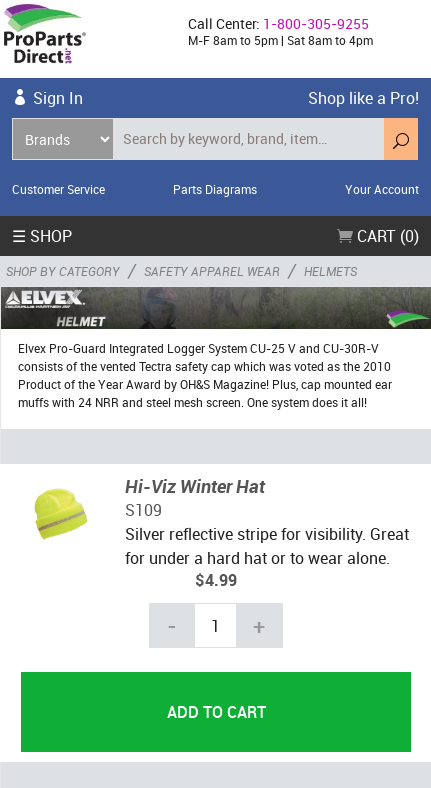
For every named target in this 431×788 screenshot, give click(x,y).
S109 (143, 510)
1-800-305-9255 (316, 23)
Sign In (58, 98)
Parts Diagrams (215, 189)
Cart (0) (378, 236)
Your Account (382, 189)
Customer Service (58, 189)
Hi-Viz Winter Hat (195, 486)
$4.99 (216, 580)
